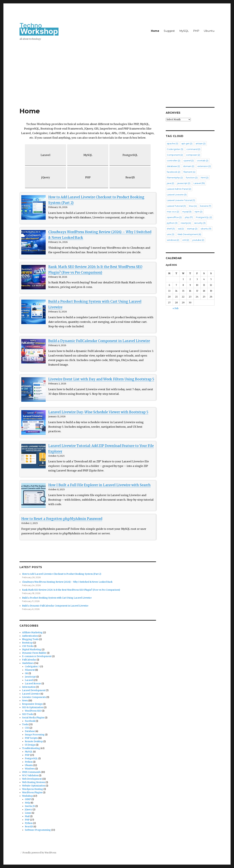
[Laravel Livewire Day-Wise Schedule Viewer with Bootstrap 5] (33, 422)
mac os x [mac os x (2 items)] (173, 212)
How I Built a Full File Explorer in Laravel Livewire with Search (99, 485)
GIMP (28, 799)
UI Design (30, 745)
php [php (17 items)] (189, 217)
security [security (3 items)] (200, 223)
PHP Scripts (31, 738)
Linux (28, 813)
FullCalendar (29, 660)
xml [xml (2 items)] (186, 240)
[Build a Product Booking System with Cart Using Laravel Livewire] (33, 312)
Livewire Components (34, 697)
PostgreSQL (31, 758)
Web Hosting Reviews (34, 782)
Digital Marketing (32, 650)
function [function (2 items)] (192, 178)
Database (30, 731)
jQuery (28, 810)
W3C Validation (30, 776)
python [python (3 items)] (172, 223)
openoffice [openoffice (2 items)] (174, 217)
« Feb (175, 308)
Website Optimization (34, 786)
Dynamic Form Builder (34, 653)
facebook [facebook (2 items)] (174, 172)
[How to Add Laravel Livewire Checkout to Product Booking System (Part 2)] (33, 207)
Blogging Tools (30, 639)
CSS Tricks (28, 646)
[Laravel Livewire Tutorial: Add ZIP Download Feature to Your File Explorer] (33, 456)
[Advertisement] (117, 83)
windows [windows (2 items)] (173, 240)
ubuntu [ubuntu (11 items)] (206, 229)
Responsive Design (32, 704)
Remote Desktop (34, 741)
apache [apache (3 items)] (172, 143)
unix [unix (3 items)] (171, 234)
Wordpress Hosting (32, 789)
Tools (25, 724)
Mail (27, 816)
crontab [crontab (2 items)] (203, 161)
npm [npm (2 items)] (199, 212)
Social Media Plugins (33, 718)
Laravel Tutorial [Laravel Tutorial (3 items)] (176, 206)
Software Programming (38, 830)
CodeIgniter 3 (32, 667)
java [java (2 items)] (170, 183)
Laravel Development (34, 690)
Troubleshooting (31, 748)
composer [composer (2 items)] (193, 155)
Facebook (30, 721)
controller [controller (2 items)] (174, 161)
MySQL (184, 31)
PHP (196, 31)
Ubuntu (209, 31)
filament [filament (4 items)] (189, 172)
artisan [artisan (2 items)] (201, 143)
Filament (30, 670)
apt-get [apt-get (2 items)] (187, 143)
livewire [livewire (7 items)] (206, 206)
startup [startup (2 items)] (192, 229)
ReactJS (29, 827)
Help (27, 803)
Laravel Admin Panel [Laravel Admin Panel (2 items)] (179, 189)
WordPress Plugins (32, 793)
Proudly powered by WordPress (39, 853)
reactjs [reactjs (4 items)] (186, 223)
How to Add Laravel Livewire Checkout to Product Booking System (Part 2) (62, 574)
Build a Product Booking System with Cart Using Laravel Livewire (57, 598)
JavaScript (30, 677)
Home (155, 31)
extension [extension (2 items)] (204, 166)
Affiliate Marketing (32, 633)
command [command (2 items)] (193, 149)
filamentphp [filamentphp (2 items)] (175, 178)
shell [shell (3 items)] (171, 229)
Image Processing (35, 735)
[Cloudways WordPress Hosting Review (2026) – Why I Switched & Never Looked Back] (33, 242)
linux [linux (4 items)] (193, 206)
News (25, 701)
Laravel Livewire (31, 694)
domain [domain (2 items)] (189, 166)
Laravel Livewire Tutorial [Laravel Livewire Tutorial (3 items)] (181, 200)
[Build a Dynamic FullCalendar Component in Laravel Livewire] (33, 351)
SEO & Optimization (33, 707)
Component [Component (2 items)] (175, 155)
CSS (27, 728)
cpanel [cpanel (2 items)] (189, 161)
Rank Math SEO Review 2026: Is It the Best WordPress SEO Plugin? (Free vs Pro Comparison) (71, 590)
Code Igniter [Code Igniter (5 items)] (175, 149)
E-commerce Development (37, 656)
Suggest (169, 31)
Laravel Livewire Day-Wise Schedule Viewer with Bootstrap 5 (98, 412)
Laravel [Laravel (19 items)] (199, 183)
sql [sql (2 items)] (181, 229)
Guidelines (28, 663)
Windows (30, 769)
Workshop (27, 796)
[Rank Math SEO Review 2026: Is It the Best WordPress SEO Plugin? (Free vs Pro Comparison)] (33, 277)
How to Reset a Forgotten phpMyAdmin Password (62, 519)
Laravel (29, 680)
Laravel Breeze (33, 684)
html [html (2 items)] (205, 178)
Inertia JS (30, 806)
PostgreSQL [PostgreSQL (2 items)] (204, 217)
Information (29, 687)
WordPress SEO (33, 711)
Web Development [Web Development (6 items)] (189, 234)
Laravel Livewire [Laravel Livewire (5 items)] (177, 195)
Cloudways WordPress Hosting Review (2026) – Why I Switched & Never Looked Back (67, 582)
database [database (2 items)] (173, 166)
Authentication (30, 636)
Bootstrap (27, 643)
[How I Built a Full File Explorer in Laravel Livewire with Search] (33, 495)
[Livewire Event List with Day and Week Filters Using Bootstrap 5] (33, 389)
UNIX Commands (31, 772)
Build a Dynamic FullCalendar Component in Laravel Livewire (99, 341)
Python (29, 762)
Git (26, 673)
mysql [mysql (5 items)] (187, 212)
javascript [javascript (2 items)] (184, 183)
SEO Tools (28, 714)
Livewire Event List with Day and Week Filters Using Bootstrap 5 (101, 379)
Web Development (32, 779)
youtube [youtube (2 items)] (198, 240)
